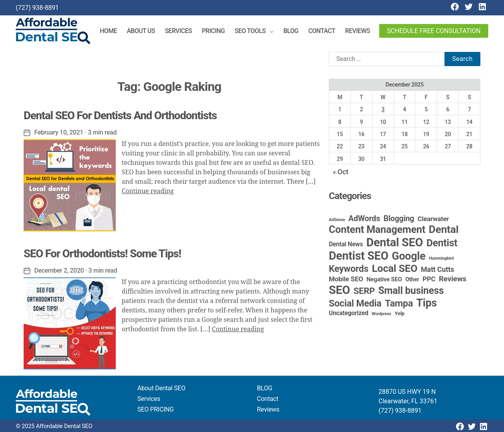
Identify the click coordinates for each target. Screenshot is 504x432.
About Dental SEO (161, 388)
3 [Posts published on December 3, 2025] (383, 109)
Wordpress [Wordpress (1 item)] (381, 314)
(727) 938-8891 (37, 8)
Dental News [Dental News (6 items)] (346, 244)
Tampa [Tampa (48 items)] (399, 303)
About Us (141, 31)
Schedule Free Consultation (434, 31)
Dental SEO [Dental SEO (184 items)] (395, 242)
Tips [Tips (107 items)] (426, 303)
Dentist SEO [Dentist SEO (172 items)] (359, 256)
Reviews (357, 31)
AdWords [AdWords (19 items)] (364, 218)
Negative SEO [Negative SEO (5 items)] (384, 279)
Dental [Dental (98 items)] (444, 229)
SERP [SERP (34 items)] (364, 291)
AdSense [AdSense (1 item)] (337, 220)
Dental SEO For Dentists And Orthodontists (120, 115)
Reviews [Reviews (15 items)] (453, 279)
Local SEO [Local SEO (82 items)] (395, 268)
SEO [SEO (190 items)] (339, 290)
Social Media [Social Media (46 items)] (355, 303)
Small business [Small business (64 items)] (411, 291)
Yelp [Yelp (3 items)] (399, 313)
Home (108, 31)
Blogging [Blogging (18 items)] (399, 219)
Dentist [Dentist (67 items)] (442, 243)
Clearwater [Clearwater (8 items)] (433, 219)
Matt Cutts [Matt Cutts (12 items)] (437, 269)
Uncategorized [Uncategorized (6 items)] (348, 313)
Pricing (213, 31)
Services (179, 31)
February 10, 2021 (59, 132)
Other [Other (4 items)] (412, 280)
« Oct (341, 172)
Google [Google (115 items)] (409, 256)
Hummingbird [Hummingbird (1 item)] (441, 258)
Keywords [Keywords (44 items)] (349, 269)
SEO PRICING (156, 409)
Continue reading (148, 191)
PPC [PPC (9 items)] (429, 279)
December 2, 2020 (59, 270)
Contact (322, 31)
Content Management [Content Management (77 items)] (377, 229)
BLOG (265, 388)
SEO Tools (250, 31)
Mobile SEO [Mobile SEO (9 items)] (346, 279)
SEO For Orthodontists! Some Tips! (102, 254)
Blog (291, 31)
